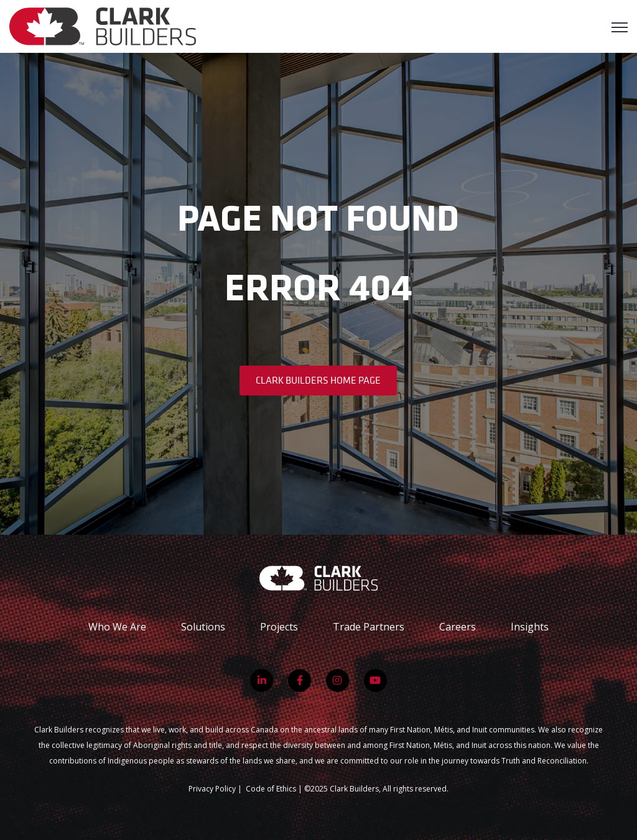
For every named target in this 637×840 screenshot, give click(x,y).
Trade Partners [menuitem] (369, 627)
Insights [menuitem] (530, 627)
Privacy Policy (212, 789)
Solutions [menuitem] (203, 627)
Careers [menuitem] (458, 627)
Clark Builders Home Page (318, 380)
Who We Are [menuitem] (117, 627)
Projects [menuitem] (279, 627)
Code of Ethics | (275, 789)
